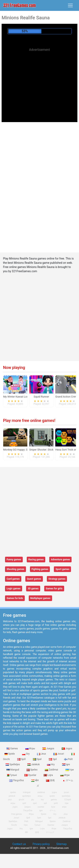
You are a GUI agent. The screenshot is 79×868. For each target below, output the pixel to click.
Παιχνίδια (17, 780)
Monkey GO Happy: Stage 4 (19, 450)
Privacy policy (41, 844)
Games (12, 749)
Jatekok (34, 764)
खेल (35, 780)
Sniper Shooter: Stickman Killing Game (52, 450)
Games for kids (15, 598)
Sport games (62, 569)
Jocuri (59, 754)
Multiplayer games (40, 598)
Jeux (42, 754)
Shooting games (15, 569)
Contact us (19, 844)
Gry (26, 754)
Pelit (68, 759)
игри (64, 807)
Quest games (34, 579)
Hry (51, 764)
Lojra (49, 775)
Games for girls (54, 589)
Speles (32, 770)
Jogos (67, 749)
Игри (65, 775)
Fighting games (40, 569)
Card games (13, 579)
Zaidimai (52, 770)
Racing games (36, 560)
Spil (53, 759)
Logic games (14, 589)
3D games (33, 589)
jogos (15, 807)
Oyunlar (31, 775)
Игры (31, 749)
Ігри (70, 770)
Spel (37, 759)
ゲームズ (50, 832)
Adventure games (60, 560)
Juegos (49, 749)
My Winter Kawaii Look (16, 397)
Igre (66, 764)
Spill (22, 759)
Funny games (14, 560)
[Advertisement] (40, 82)
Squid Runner (41, 397)
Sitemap (61, 844)
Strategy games (57, 579)
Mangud (13, 770)
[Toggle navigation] (70, 5)
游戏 (51, 780)
